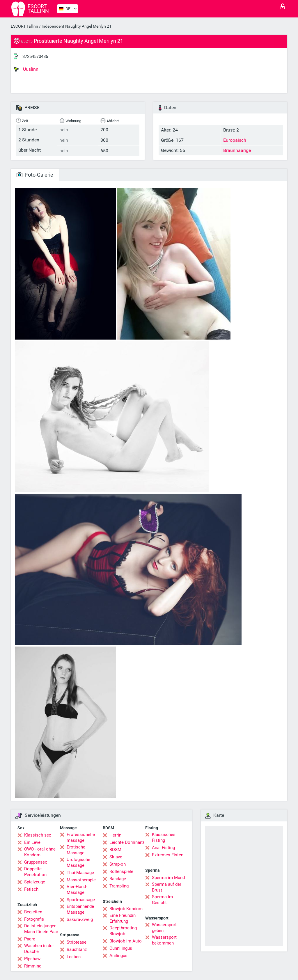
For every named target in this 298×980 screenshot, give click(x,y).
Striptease (77, 942)
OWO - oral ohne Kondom (40, 852)
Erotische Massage (76, 850)
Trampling (119, 886)
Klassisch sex (38, 835)
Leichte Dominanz (127, 842)
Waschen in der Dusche (39, 949)
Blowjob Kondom (126, 909)
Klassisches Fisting (164, 837)
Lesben (74, 957)
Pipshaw (32, 959)
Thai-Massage (80, 873)
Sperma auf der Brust (167, 887)
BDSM (115, 850)
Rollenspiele (121, 871)
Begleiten (33, 912)
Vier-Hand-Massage (77, 890)
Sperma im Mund (168, 878)
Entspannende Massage (80, 909)
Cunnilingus (121, 948)
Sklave (116, 857)
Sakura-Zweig (80, 919)
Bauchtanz (77, 949)
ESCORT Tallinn (24, 26)
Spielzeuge (35, 882)
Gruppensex (36, 862)
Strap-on (118, 864)
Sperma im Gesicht (162, 900)
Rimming (33, 966)
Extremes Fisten (168, 855)
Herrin (115, 835)
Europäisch (235, 140)
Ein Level (33, 842)
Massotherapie (81, 880)
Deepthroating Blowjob (123, 931)
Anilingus (118, 956)
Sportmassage (81, 900)
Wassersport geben (164, 928)
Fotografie (34, 919)
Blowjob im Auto (126, 941)
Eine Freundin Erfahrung (123, 918)
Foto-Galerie (35, 175)
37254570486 (35, 56)
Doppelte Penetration (35, 872)
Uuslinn (26, 69)
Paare (30, 939)
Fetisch (31, 889)
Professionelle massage (81, 837)
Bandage (118, 879)
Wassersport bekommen (164, 940)
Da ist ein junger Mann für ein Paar (41, 929)
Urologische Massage (78, 862)
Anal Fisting (163, 848)
